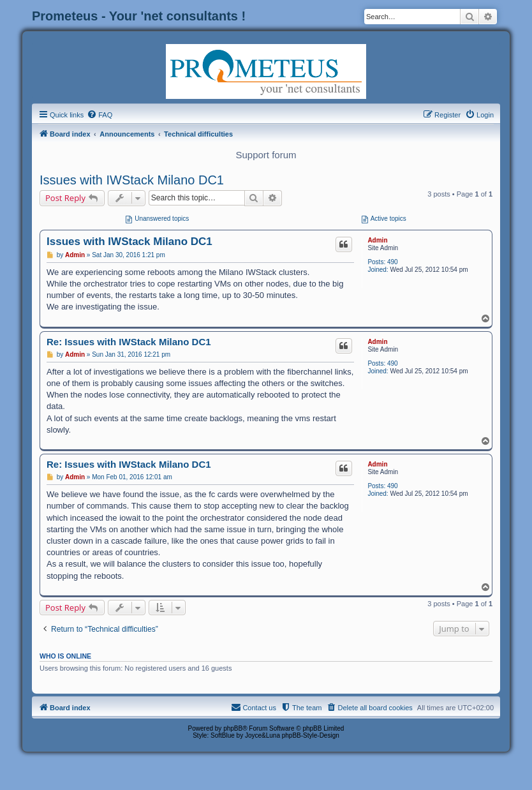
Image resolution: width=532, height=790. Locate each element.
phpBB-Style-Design (311, 735)
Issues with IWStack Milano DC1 (132, 180)
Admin (377, 240)
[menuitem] (100, 115)
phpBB (233, 728)
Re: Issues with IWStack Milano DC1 (129, 342)
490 (393, 262)
